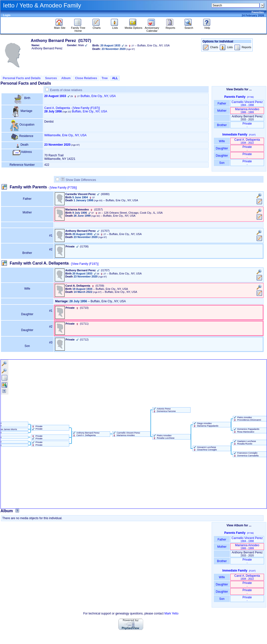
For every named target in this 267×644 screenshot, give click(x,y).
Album (66, 78)
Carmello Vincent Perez (247, 103)
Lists (115, 27)
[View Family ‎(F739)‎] (63, 188)
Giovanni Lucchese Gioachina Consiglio (205, 448)
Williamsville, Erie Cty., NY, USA (66, 135)
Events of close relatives (66, 90)
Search (189, 27)
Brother (222, 125)
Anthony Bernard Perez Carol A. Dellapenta (86, 434)
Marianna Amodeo (247, 111)
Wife (222, 141)
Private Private (37, 428)
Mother (222, 111)
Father (222, 103)
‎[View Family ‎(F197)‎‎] (86, 108)
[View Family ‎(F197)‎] (85, 264)
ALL (115, 78)
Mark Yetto (171, 613)
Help (207, 27)
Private (247, 125)
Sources (51, 78)
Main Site (60, 27)
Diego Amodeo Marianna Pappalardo (206, 425)
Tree (105, 78)
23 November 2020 (57, 145)
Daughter (222, 148)
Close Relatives (86, 78)
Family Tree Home (78, 28)
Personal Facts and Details (22, 78)
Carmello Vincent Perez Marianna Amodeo (126, 434)
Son (222, 163)
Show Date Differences (79, 180)
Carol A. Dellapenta (57, 108)
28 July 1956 (53, 111)
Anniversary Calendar (152, 28)
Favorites (258, 12)
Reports (170, 27)
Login (7, 15)
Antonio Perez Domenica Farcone (164, 410)
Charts (97, 27)
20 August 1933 (55, 96)
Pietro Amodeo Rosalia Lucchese (164, 437)
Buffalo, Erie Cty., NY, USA (98, 96)
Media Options (134, 27)
